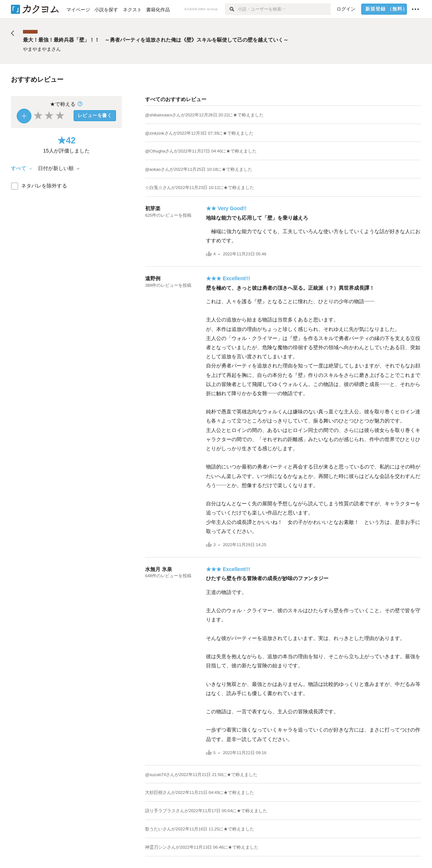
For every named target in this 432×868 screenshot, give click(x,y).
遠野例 (153, 278)
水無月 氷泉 (159, 569)
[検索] (231, 9)
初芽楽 (153, 208)
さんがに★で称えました (218, 115)
